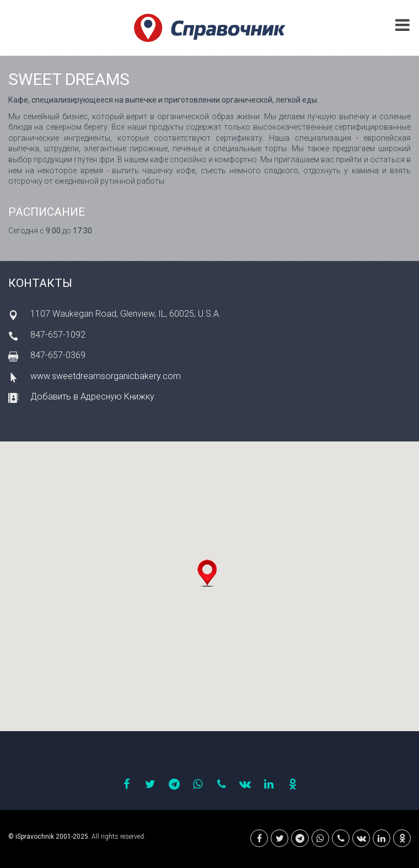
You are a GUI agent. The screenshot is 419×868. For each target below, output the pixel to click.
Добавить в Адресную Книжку (92, 396)
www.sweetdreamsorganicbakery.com (106, 376)
